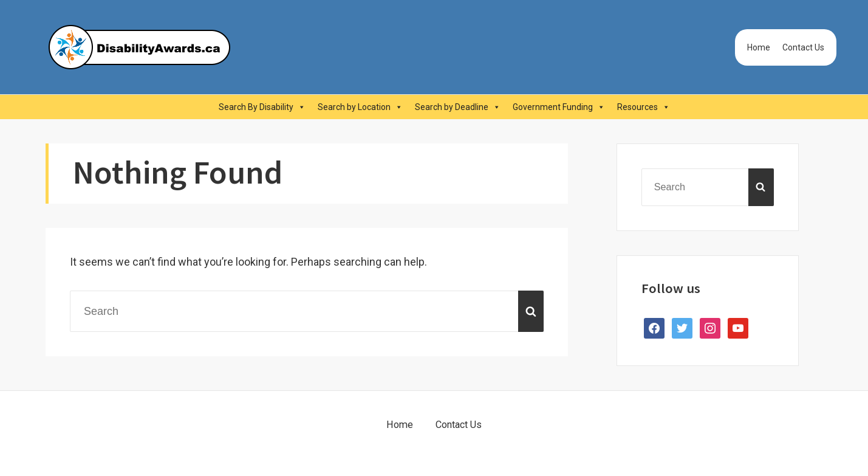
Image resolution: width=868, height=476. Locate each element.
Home (759, 47)
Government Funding (559, 107)
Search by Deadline (458, 107)
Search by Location (360, 107)
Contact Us (803, 47)
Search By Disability (262, 107)
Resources (644, 107)
